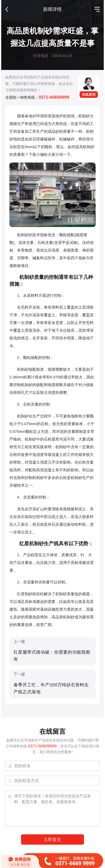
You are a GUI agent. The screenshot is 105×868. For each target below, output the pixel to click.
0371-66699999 (54, 97)
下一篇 (52, 684)
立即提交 (52, 839)
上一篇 (52, 651)
